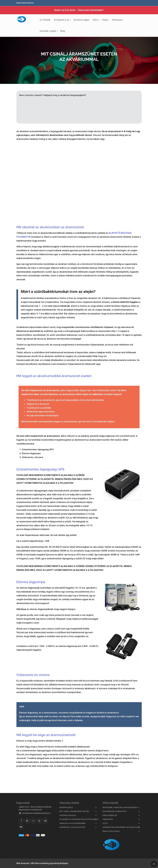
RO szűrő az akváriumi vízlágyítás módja (79, 819)
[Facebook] (21, 821)
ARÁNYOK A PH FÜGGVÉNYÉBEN (72, 823)
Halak (105, 20)
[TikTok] (21, 827)
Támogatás (108, 819)
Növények (117, 20)
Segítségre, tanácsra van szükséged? (120, 807)
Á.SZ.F (105, 823)
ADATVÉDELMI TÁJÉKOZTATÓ (114, 811)
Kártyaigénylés (110, 815)
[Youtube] (45, 821)
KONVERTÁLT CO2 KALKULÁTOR (72, 827)
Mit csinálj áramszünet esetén (74, 811)
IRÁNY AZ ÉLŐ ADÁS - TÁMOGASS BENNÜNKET (79, 10)
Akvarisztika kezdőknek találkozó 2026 (121, 827)
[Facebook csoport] (27, 821)
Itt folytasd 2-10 (61, 20)
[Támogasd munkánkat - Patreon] (33, 821)
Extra (95, 20)
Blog (62, 31)
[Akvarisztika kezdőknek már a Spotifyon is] (39, 821)
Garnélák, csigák (48, 31)
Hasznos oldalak (68, 815)
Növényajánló (66, 807)
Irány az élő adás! (111, 831)
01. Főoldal (45, 20)
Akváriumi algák (81, 20)
